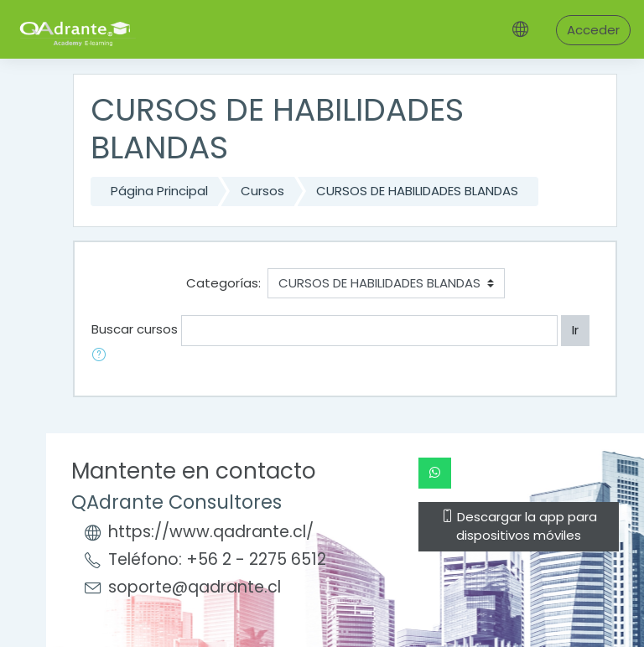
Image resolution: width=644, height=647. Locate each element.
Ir (575, 330)
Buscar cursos (135, 329)
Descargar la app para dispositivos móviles (519, 526)
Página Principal (159, 191)
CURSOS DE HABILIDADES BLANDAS (417, 191)
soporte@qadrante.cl (195, 587)
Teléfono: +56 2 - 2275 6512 (217, 559)
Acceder (593, 30)
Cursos (262, 191)
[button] (102, 357)
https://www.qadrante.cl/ (211, 532)
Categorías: (223, 283)
